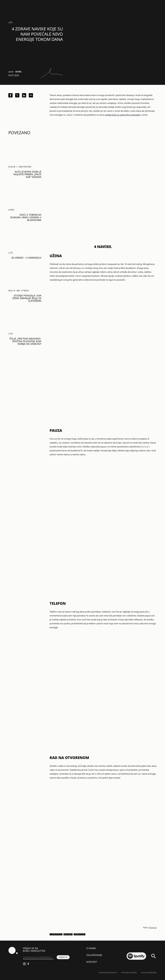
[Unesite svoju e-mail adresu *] (38, 957)
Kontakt (92, 962)
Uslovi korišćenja (149, 973)
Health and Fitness (19, 291)
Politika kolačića (129, 973)
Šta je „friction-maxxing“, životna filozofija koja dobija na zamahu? (25, 341)
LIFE (10, 22)
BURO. (19, 72)
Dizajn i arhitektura (20, 167)
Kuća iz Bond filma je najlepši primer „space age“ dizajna (27, 174)
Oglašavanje (94, 955)
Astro (11, 210)
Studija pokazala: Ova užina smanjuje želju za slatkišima (27, 298)
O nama (91, 948)
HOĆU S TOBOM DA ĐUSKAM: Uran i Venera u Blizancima (26, 217)
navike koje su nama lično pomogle (122, 115)
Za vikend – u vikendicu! (26, 258)
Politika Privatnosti (108, 973)
